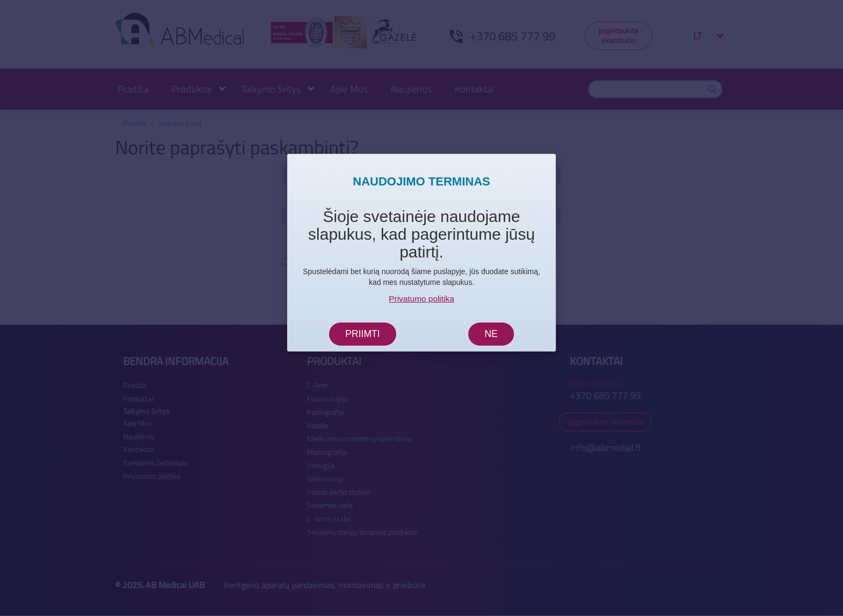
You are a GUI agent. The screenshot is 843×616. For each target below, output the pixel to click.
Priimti (362, 334)
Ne (491, 334)
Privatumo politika (421, 299)
